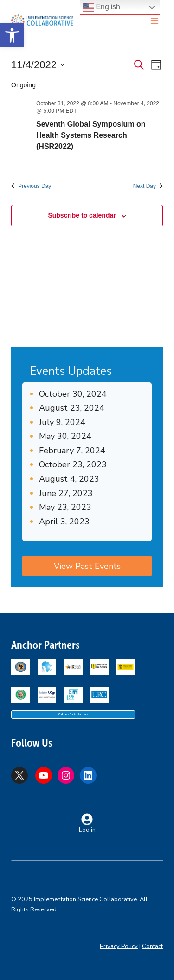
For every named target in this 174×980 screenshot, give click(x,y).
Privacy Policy (119, 946)
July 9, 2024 (62, 422)
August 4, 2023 (69, 479)
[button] (12, 35)
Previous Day (31, 186)
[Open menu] (154, 21)
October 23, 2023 (73, 464)
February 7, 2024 (72, 451)
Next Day (148, 186)
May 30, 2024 (65, 436)
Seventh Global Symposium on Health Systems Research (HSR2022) (91, 135)
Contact (152, 946)
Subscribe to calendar (82, 215)
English (101, 7)
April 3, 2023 (64, 522)
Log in (87, 830)
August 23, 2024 (72, 408)
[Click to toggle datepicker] (38, 65)
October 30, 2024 (73, 394)
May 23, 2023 (65, 507)
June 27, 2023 (66, 493)
